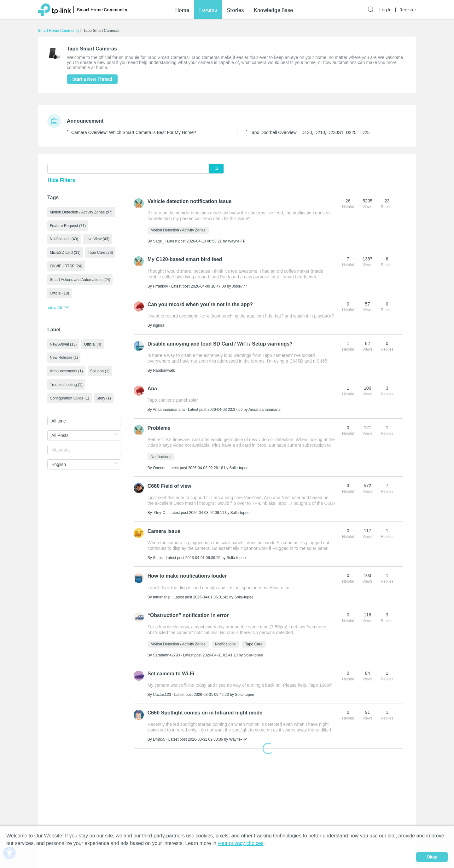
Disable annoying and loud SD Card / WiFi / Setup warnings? (220, 342)
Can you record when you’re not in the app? (200, 303)
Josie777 (240, 285)
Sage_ (158, 241)
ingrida (159, 324)
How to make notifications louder (187, 571)
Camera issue (164, 527)
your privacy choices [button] (241, 843)
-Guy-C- (160, 509)
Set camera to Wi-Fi (171, 668)
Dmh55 (159, 733)
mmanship (162, 592)
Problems (159, 425)
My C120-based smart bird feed (185, 258)
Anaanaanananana (169, 407)
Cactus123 (162, 689)
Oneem (159, 465)
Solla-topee (239, 465)
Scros (158, 554)
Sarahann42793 (166, 650)
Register (408, 10)
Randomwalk (164, 368)
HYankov (160, 285)
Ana (152, 386)
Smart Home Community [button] (102, 10)
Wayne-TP (237, 241)
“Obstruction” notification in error (188, 610)
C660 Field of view (169, 483)
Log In (385, 10)
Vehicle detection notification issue (190, 201)
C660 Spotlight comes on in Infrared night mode (205, 707)
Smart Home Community (58, 31)
